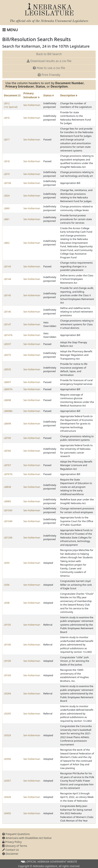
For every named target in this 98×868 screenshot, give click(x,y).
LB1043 (8, 510)
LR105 (7, 625)
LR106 (7, 645)
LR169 (7, 675)
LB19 (7, 174)
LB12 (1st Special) (11, 105)
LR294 (7, 693)
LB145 (7, 295)
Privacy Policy (12, 842)
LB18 (7, 161)
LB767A (8, 474)
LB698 (7, 400)
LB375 (7, 355)
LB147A (8, 335)
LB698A (8, 411)
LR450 (7, 813)
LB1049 (8, 521)
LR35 (7, 563)
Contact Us (11, 850)
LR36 (7, 585)
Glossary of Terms (15, 846)
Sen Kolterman (32, 105)
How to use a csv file (49, 68)
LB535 (7, 369)
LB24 (7, 196)
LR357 (7, 781)
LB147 (7, 324)
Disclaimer (10, 854)
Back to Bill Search (49, 54)
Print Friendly (49, 75)
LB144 (7, 279)
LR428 (7, 797)
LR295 (7, 714)
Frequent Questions (16, 834)
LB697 (7, 382)
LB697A (8, 389)
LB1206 (8, 537)
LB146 (7, 312)
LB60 (7, 208)
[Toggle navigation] (10, 30)
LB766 (7, 451)
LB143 (7, 266)
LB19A (7, 183)
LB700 (7, 438)
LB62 (7, 243)
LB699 (7, 424)
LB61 (7, 219)
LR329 (7, 735)
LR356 (7, 759)
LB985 (7, 501)
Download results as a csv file (49, 61)
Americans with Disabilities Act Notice (27, 838)
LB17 (7, 139)
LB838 (7, 487)
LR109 (7, 661)
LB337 (7, 344)
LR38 (7, 603)
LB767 (7, 465)
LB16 (7, 118)
